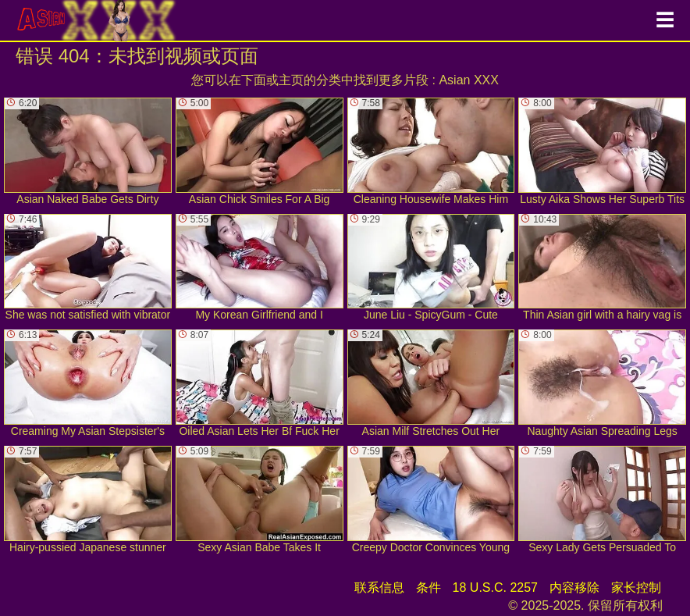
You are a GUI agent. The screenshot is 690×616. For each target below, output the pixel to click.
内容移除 (574, 588)
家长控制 (636, 588)
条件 (429, 588)
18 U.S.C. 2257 (495, 588)
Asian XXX (468, 80)
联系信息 (379, 588)
